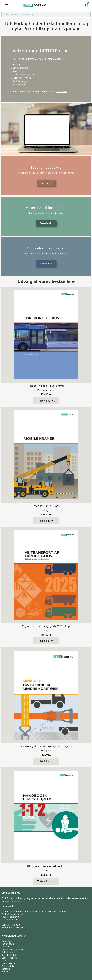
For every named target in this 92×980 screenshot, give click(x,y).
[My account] (85, 5)
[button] (46, 401)
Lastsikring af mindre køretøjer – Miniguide (46, 746)
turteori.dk (61, 91)
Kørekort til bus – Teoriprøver (46, 386)
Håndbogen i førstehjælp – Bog (46, 866)
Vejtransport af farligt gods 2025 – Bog (46, 626)
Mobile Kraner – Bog (46, 506)
